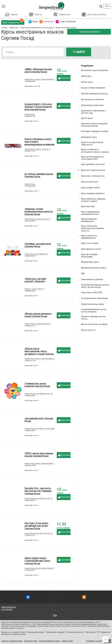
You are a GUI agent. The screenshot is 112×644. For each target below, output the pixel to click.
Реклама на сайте (31, 641)
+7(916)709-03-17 (30, 570)
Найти (79, 52)
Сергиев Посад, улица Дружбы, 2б (36, 254)
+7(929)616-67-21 (30, 536)
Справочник (62, 14)
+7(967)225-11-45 (30, 361)
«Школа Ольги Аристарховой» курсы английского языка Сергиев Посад (39, 353)
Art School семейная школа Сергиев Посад (39, 175)
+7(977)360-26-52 (30, 186)
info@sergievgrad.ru (9, 607)
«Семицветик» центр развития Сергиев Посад (37, 385)
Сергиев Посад (29, 115)
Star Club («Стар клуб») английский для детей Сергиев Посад (36, 526)
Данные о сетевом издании (12, 641)
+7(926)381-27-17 (30, 326)
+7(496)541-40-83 (30, 466)
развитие (100, 641)
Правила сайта (67, 641)
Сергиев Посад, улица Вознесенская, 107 (38, 499)
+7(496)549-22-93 (30, 256)
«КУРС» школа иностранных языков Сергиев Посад (39, 455)
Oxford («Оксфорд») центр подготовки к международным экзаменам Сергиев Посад (39, 143)
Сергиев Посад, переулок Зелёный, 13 (37, 150)
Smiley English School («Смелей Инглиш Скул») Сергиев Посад (37, 561)
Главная (12, 14)
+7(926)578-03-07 (30, 396)
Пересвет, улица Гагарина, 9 (34, 289)
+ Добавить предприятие (89, 32)
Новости (36, 14)
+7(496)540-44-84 (30, 82)
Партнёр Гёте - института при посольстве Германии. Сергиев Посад (38, 491)
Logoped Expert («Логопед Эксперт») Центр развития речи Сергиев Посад (38, 107)
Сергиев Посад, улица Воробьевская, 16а (38, 394)
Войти (107, 6)
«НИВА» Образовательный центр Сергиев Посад (38, 71)
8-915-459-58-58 (7, 609)
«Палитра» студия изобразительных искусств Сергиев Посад (39, 212)
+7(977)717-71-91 (30, 151)
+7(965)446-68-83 (30, 291)
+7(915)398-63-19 (30, 501)
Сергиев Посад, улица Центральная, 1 (38, 219)
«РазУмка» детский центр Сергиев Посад (38, 245)
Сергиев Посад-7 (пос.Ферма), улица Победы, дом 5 (42, 429)
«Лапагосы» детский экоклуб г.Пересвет (35, 280)
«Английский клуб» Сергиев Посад (39, 420)
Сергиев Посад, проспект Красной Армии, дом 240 (42, 359)
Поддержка (90, 641)
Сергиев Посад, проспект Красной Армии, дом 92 (41, 80)
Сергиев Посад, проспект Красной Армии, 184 (40, 569)
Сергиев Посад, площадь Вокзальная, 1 (38, 324)
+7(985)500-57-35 (30, 116)
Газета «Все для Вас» (94, 14)
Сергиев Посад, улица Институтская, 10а (39, 534)
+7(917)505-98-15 (30, 221)
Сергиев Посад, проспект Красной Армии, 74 (40, 464)
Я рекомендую (64, 78)
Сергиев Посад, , (30, 184)
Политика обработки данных (50, 641)
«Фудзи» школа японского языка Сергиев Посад (38, 315)
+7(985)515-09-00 (30, 431)
